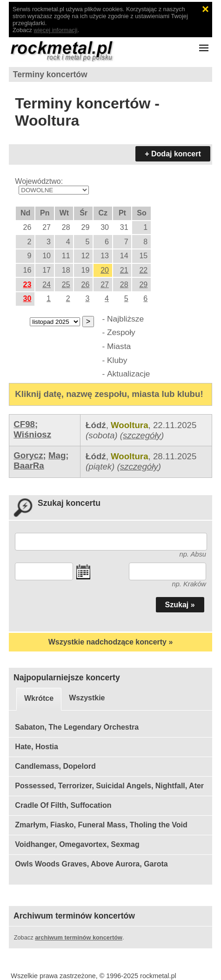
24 (47, 285)
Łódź (96, 425)
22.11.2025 (175, 425)
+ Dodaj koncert (173, 154)
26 (86, 285)
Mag (57, 455)
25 (66, 285)
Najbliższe (125, 319)
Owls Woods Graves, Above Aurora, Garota (91, 864)
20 (105, 270)
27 (105, 285)
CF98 (24, 424)
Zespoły (121, 332)
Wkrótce (39, 698)
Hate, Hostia (36, 747)
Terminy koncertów (50, 74)
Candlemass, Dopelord (55, 766)
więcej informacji (56, 30)
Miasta (119, 346)
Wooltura (130, 425)
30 (27, 299)
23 (27, 285)
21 (124, 270)
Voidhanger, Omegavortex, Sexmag (77, 844)
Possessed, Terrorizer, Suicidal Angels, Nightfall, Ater (109, 786)
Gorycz (28, 455)
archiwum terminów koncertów (79, 937)
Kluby (117, 360)
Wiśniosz (32, 434)
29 (143, 285)
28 (124, 285)
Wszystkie (87, 698)
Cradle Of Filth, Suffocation (63, 805)
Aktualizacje (128, 374)
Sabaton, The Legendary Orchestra (77, 727)
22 (143, 270)
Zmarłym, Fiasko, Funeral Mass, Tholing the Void (101, 825)
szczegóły (142, 435)
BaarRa (29, 466)
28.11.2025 (175, 456)
